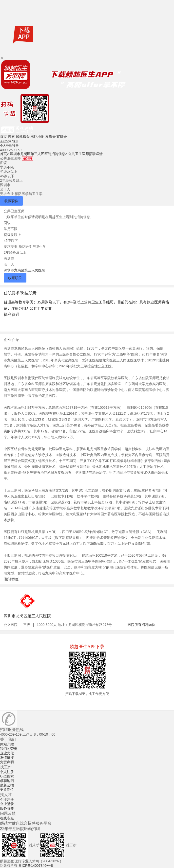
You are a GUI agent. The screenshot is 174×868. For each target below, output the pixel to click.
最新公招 (7, 785)
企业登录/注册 (9, 141)
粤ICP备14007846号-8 (36, 866)
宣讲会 (62, 137)
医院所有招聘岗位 (141, 625)
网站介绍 (7, 744)
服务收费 (7, 808)
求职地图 (38, 137)
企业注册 (7, 799)
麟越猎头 (23, 137)
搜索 (11, 137)
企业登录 (7, 804)
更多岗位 (7, 790)
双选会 (51, 137)
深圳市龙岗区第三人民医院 (24, 270)
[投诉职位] (12, 579)
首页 (3, 137)
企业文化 (7, 753)
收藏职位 (11, 201)
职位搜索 (7, 776)
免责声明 (7, 762)
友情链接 (7, 758)
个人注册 (7, 772)
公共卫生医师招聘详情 (85, 154)
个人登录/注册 (9, 146)
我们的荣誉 (9, 749)
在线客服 (7, 818)
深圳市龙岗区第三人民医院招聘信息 (39, 154)
